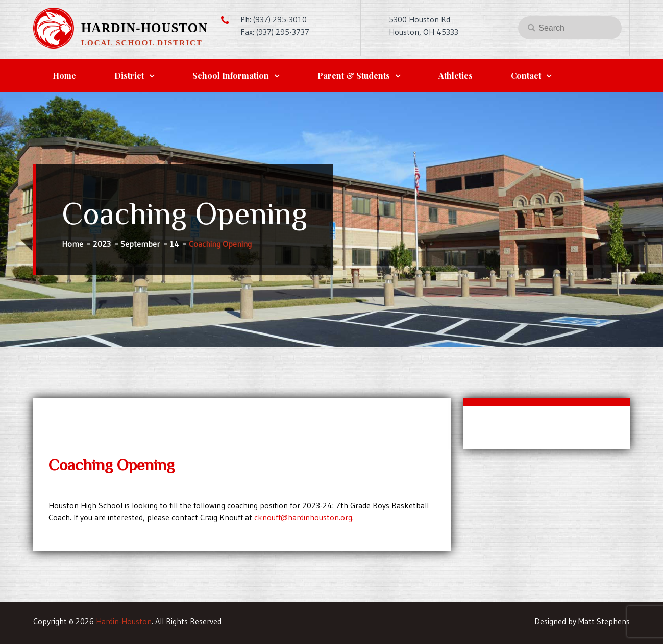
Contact (526, 75)
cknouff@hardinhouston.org (303, 517)
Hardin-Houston (144, 28)
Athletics (456, 75)
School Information (231, 75)
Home (64, 75)
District (129, 75)
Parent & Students (354, 75)
